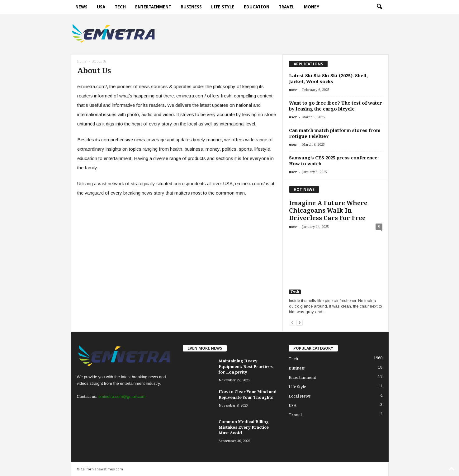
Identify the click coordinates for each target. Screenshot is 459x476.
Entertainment (153, 7)
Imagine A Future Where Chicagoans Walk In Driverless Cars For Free (328, 211)
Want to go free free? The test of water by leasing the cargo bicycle (336, 106)
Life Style (223, 7)
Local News (300, 396)
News (81, 7)
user (293, 90)
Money (312, 7)
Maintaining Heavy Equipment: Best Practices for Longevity (246, 367)
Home (82, 61)
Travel (287, 7)
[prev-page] (292, 322)
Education (257, 7)
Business (191, 7)
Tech (120, 7)
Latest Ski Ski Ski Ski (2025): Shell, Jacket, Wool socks (328, 79)
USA (101, 7)
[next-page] (300, 322)
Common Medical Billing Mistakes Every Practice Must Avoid (244, 427)
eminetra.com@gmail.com (122, 396)
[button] (379, 7)
